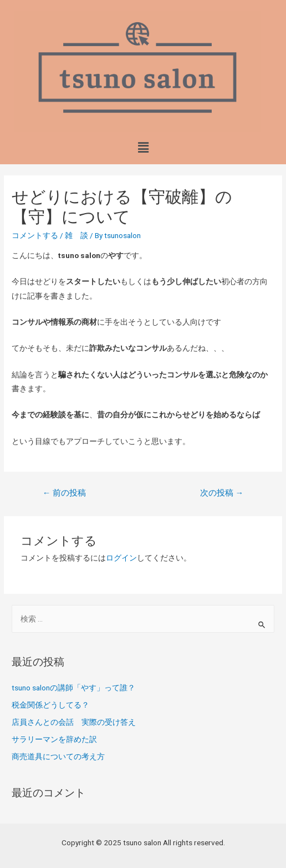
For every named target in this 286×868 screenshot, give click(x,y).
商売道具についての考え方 (58, 756)
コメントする (35, 235)
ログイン (121, 558)
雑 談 (76, 235)
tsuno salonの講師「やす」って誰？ (73, 688)
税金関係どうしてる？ (50, 705)
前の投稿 (65, 493)
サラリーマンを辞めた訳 (54, 739)
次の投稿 (222, 493)
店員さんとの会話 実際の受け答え (74, 722)
